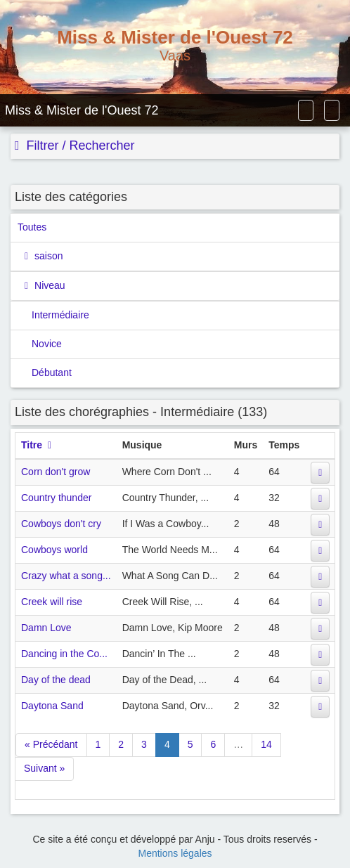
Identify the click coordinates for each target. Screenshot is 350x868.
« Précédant (51, 744)
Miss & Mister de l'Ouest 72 (82, 110)
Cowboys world (54, 550)
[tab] (175, 146)
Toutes (32, 227)
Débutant (52, 373)
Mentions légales (175, 853)
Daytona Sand (52, 706)
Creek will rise (52, 602)
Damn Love (46, 628)
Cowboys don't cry (61, 524)
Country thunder (56, 498)
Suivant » (44, 768)
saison (47, 256)
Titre (32, 445)
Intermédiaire (60, 315)
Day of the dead (56, 680)
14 (266, 744)
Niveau (48, 285)
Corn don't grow (56, 472)
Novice (47, 344)
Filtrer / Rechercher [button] (79, 145)
